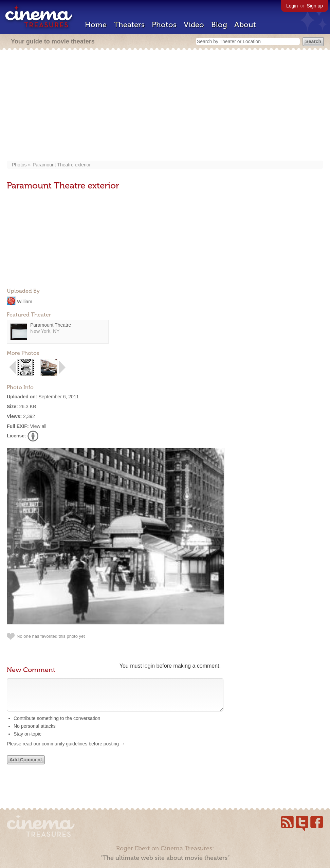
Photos (164, 25)
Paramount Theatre (51, 325)
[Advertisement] (165, 106)
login (149, 666)
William (25, 301)
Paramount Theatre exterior (62, 165)
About (245, 25)
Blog (219, 25)
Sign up (315, 6)
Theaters (129, 25)
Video (194, 25)
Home (96, 25)
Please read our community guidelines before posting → (66, 751)
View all (38, 426)
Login (292, 6)
